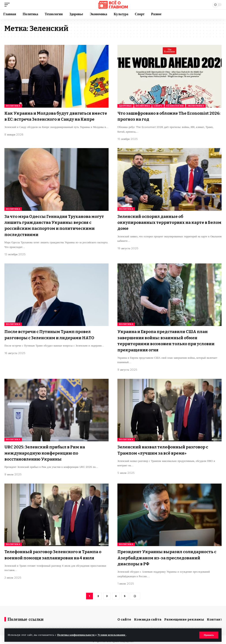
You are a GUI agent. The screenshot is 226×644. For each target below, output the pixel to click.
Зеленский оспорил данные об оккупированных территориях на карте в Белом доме (166, 223)
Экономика (196, 106)
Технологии (175, 106)
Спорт (158, 106)
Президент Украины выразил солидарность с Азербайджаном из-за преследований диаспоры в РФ (169, 554)
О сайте (124, 617)
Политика (13, 106)
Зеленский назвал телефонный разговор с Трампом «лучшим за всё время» (167, 448)
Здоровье (125, 106)
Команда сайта (148, 617)
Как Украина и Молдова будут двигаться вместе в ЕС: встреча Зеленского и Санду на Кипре (55, 119)
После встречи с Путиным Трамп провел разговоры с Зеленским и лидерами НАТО (53, 334)
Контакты (216, 617)
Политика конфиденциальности (78, 635)
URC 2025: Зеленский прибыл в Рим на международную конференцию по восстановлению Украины (48, 451)
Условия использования (118, 635)
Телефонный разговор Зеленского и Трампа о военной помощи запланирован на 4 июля (55, 552)
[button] (208, 635)
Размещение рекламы (184, 617)
